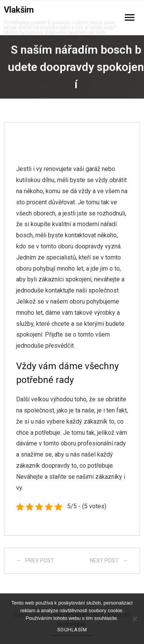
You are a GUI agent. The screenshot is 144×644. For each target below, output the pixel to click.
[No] (134, 619)
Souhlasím (72, 630)
